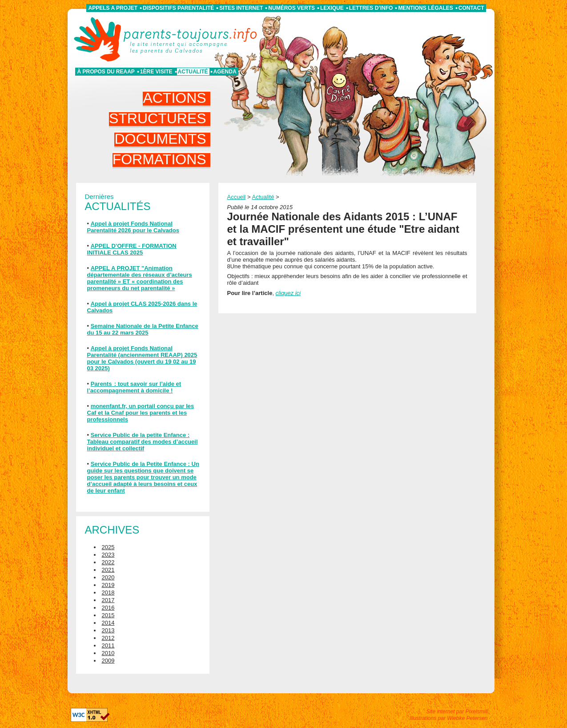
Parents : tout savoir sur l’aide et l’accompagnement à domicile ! (134, 387)
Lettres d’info (371, 8)
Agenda (225, 72)
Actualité (193, 72)
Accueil (237, 197)
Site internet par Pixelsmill (457, 712)
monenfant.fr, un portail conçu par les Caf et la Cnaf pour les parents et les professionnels (141, 413)
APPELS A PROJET (113, 8)
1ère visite (156, 72)
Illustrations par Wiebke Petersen (449, 718)
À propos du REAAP (106, 72)
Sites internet (241, 8)
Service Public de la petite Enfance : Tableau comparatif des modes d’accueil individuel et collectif (143, 442)
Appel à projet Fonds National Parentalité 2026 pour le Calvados (133, 227)
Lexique (332, 8)
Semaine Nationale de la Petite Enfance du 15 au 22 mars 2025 (143, 329)
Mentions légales (425, 8)
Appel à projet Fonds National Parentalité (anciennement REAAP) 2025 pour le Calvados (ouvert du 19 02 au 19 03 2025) (142, 358)
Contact (471, 8)
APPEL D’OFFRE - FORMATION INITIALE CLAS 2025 (132, 249)
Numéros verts (292, 8)
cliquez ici (288, 293)
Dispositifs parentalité (178, 8)
